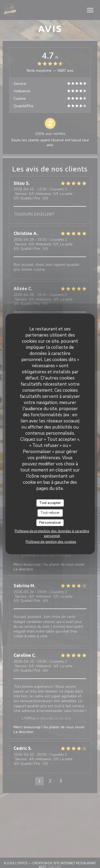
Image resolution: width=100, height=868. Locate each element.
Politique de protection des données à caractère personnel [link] (52, 534)
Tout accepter (50, 503)
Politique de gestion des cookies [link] (51, 542)
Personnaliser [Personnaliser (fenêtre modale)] (50, 522)
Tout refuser (50, 513)
